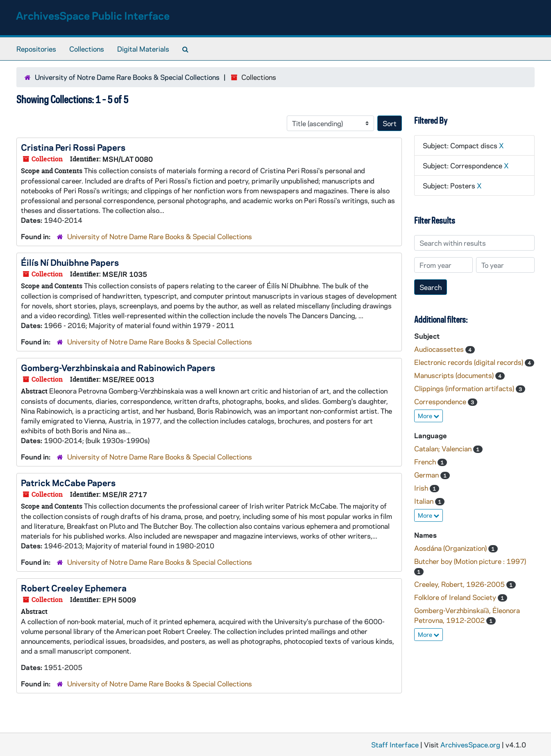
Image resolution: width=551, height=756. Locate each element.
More (429, 416)
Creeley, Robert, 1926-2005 (460, 584)
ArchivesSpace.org (470, 745)
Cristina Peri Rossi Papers (73, 147)
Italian (425, 501)
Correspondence (441, 401)
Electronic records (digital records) (469, 362)
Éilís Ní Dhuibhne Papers (70, 262)
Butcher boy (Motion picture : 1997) (470, 561)
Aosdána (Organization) (451, 548)
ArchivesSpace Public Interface (93, 15)
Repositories (36, 49)
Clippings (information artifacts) (465, 388)
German (427, 475)
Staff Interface (395, 745)
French (426, 462)
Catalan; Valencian (444, 448)
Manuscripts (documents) (455, 375)
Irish (422, 488)
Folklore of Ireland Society (456, 597)
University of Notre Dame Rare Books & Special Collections (127, 77)
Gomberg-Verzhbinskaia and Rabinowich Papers (118, 367)
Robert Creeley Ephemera (74, 588)
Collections (87, 49)
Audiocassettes (440, 349)
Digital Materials (143, 49)
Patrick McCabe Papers (68, 482)
